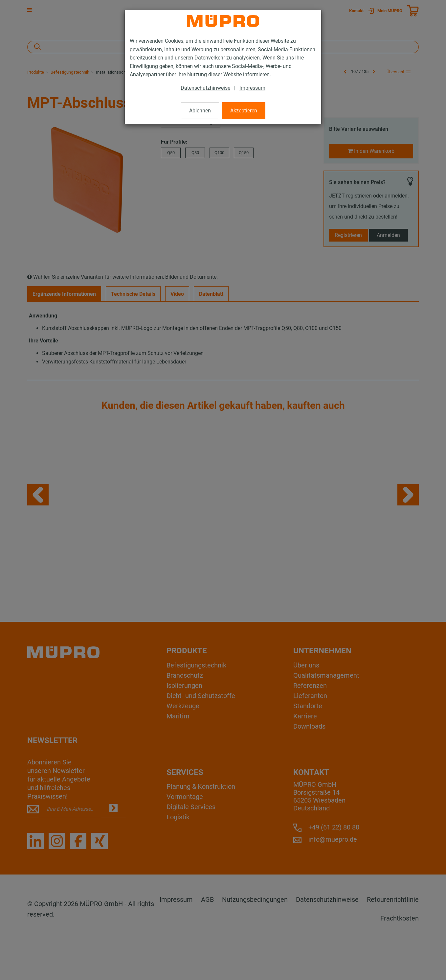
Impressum (252, 88)
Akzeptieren (244, 111)
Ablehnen (200, 111)
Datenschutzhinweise (205, 88)
